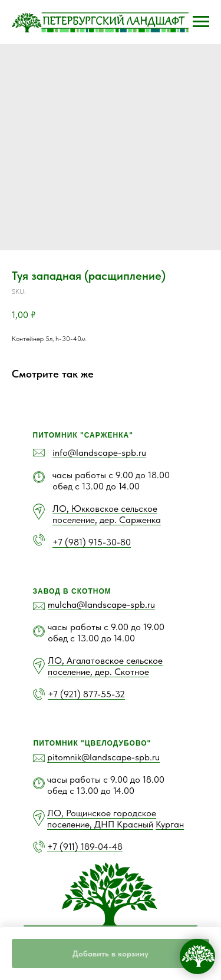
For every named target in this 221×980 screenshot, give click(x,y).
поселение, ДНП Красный (100, 824)
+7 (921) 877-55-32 (86, 694)
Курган (170, 824)
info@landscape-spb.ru (99, 453)
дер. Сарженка (130, 520)
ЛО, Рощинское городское (102, 813)
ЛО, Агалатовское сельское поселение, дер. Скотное (105, 666)
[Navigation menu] (201, 22)
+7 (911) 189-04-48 (85, 847)
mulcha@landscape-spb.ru (101, 605)
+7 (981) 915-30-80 (92, 542)
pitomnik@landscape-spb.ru (103, 757)
